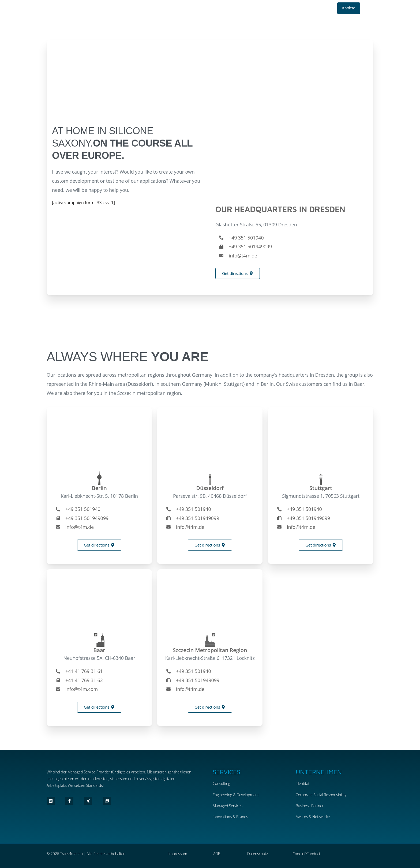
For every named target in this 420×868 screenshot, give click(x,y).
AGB (217, 854)
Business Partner (310, 806)
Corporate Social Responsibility (321, 795)
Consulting (221, 783)
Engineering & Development (236, 795)
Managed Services (228, 806)
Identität (303, 783)
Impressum (178, 854)
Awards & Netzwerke (313, 817)
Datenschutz (258, 854)
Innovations (222, 817)
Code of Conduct (306, 854)
